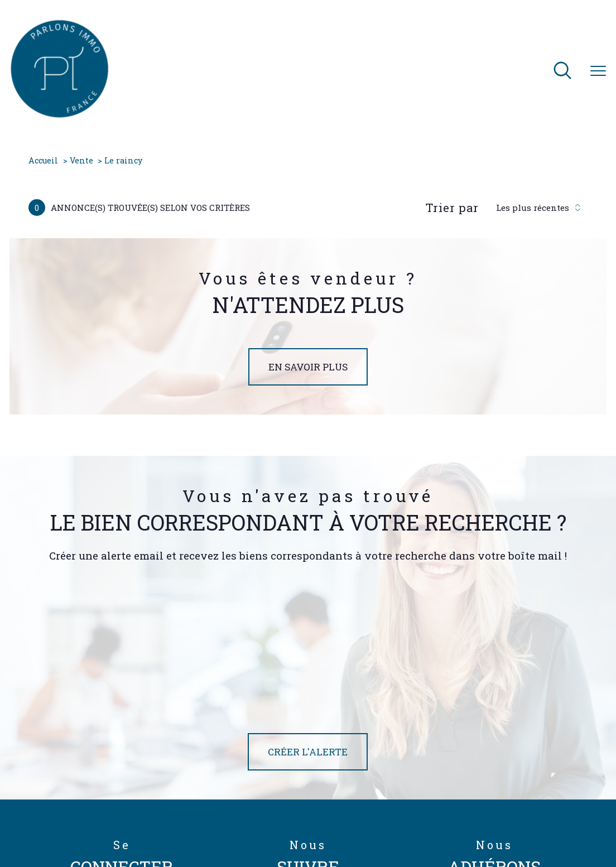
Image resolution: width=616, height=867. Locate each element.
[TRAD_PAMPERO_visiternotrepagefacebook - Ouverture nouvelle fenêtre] (254, 755)
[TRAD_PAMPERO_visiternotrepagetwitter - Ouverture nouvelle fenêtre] (290, 755)
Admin (412, 824)
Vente (81, 160)
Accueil (43, 160)
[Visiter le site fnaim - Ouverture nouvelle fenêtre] (522, 758)
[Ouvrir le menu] (598, 71)
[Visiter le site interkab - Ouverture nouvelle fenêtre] (496, 784)
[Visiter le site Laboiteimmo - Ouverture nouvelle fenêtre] (308, 849)
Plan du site (321, 824)
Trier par (452, 208)
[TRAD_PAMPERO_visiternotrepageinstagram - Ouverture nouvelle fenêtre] (326, 755)
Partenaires (446, 824)
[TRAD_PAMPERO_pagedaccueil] (59, 115)
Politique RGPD (491, 824)
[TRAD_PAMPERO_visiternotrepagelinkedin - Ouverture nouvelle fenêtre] (362, 755)
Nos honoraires (275, 824)
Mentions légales (370, 824)
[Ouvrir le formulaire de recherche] (562, 71)
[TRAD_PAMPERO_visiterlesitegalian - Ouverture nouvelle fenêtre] (465, 758)
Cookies (533, 825)
